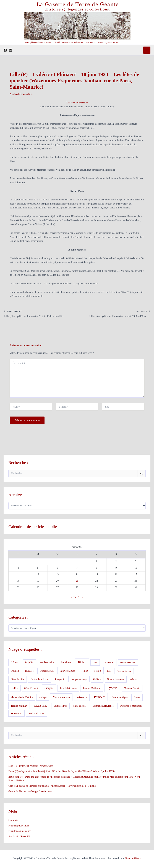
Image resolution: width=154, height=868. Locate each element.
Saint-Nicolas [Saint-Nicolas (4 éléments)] (80, 706)
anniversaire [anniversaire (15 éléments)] (47, 663)
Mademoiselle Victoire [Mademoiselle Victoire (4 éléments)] (22, 698)
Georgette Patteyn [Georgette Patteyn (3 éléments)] (79, 680)
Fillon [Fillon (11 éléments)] (98, 671)
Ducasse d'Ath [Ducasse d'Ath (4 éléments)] (47, 671)
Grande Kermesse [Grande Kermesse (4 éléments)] (116, 680)
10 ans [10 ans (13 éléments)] (15, 663)
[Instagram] (11, 50)
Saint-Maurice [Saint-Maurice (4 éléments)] (60, 706)
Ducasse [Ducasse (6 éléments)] (29, 671)
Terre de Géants (133, 858)
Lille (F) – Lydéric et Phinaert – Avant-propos (31, 766)
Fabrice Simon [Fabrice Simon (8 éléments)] (68, 671)
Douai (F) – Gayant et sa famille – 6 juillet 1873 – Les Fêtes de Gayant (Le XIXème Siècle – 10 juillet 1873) (61, 772)
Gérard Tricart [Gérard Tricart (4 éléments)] (31, 689)
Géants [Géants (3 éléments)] (133, 680)
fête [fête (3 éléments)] (109, 671)
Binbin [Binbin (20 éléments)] (82, 663)
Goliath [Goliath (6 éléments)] (97, 680)
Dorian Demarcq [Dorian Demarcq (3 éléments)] (128, 663)
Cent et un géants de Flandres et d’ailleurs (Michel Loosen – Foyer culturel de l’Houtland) (52, 786)
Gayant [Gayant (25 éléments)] (60, 679)
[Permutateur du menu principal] (147, 50)
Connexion (14, 821)
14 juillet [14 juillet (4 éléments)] (29, 663)
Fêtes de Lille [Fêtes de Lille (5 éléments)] (18, 680)
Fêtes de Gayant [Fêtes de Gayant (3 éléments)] (124, 671)
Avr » (81, 598)
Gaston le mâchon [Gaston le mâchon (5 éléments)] (39, 680)
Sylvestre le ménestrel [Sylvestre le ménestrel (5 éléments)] (131, 706)
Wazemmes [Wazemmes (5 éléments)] (17, 714)
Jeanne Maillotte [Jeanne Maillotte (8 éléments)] (92, 689)
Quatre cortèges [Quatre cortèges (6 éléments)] (119, 698)
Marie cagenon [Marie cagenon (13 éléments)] (61, 698)
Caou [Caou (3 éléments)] (95, 663)
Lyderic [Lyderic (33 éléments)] (112, 688)
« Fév (73, 598)
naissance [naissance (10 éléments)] (82, 698)
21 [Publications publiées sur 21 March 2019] (77, 581)
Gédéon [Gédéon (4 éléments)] (15, 689)
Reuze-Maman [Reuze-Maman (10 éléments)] (19, 706)
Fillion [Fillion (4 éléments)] (85, 671)
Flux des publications (19, 826)
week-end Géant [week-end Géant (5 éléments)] (36, 714)
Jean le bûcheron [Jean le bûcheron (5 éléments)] (68, 689)
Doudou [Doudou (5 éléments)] (15, 671)
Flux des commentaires (20, 832)
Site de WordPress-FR (19, 837)
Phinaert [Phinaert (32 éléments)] (99, 698)
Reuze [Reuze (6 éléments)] (137, 698)
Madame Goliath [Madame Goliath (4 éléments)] (132, 689)
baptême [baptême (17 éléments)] (66, 663)
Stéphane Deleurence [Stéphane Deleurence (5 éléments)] (103, 706)
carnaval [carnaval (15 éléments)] (109, 663)
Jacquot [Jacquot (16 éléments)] (49, 689)
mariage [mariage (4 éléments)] (43, 698)
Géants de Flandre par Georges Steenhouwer (30, 792)
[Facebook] (5, 50)
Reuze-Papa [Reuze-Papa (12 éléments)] (41, 706)
